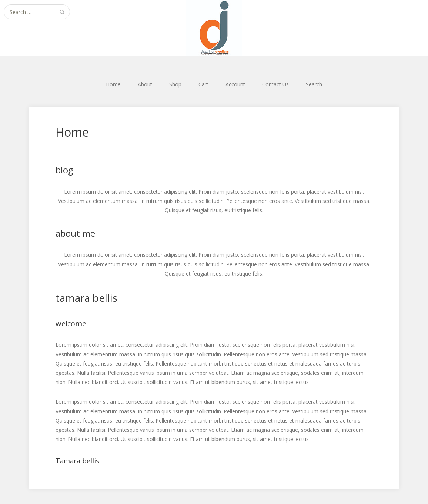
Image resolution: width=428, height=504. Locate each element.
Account (235, 84)
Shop (175, 84)
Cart (203, 84)
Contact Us (275, 84)
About (145, 84)
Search (314, 84)
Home (113, 84)
